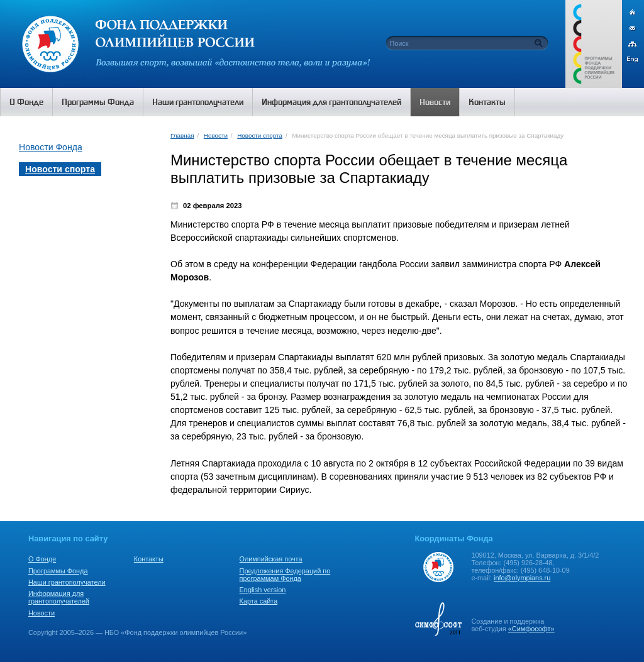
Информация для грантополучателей (59, 597)
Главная (182, 135)
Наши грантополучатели (67, 582)
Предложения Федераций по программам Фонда (285, 575)
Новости (216, 135)
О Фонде (42, 559)
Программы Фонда (58, 571)
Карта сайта (259, 601)
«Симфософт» (531, 629)
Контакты (149, 559)
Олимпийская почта (271, 559)
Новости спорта (260, 135)
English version (263, 590)
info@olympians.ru (522, 578)
